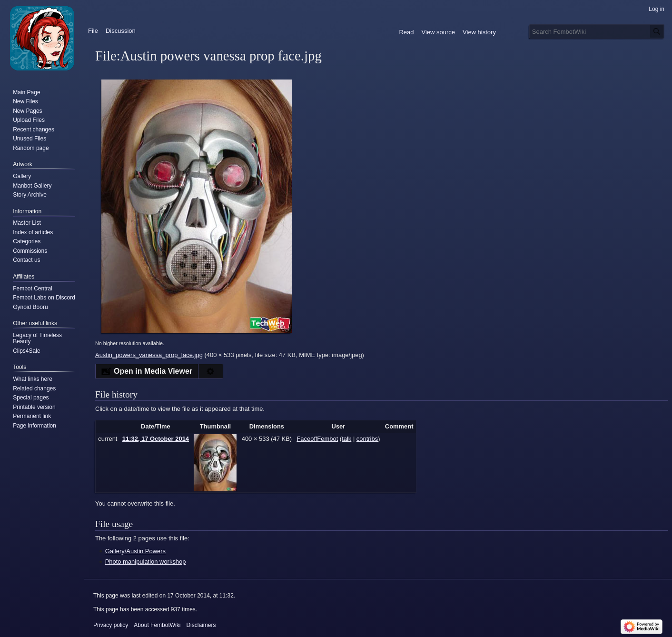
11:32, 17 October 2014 (156, 439)
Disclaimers (201, 625)
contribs (367, 439)
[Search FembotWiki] (597, 31)
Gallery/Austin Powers (135, 551)
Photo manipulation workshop (146, 562)
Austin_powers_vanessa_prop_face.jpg (149, 355)
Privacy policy (111, 625)
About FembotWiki (157, 625)
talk (346, 439)
